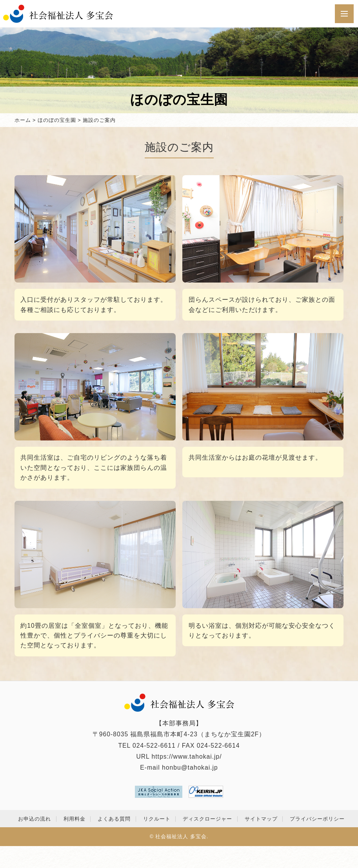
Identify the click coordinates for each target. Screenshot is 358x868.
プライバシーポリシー (317, 819)
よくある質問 (114, 819)
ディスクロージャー (207, 819)
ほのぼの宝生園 (57, 120)
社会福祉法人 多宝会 (181, 837)
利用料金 (75, 819)
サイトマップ (261, 819)
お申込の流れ (35, 819)
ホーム (23, 120)
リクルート (157, 819)
